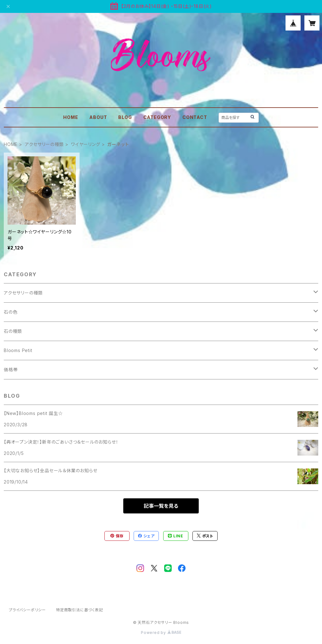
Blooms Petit (18, 350)
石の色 (11, 312)
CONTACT (195, 117)
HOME (71, 117)
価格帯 (11, 370)
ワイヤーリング (86, 144)
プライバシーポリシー (27, 610)
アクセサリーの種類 (44, 144)
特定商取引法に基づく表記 (80, 610)
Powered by (161, 633)
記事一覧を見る (161, 506)
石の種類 (13, 331)
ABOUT (98, 117)
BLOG (125, 117)
